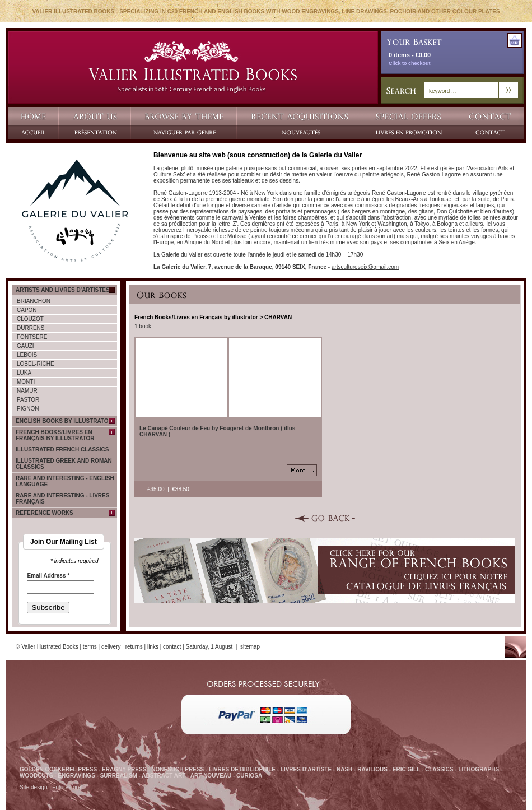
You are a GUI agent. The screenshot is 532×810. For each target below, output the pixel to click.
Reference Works (45, 513)
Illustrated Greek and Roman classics (64, 464)
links (153, 647)
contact (172, 647)
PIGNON (28, 409)
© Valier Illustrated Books (47, 647)
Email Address (48, 576)
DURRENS (31, 328)
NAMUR (27, 391)
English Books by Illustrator (64, 421)
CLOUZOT (30, 319)
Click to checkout (410, 63)
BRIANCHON (34, 301)
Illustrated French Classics (62, 450)
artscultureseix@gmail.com (365, 267)
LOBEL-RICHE (36, 364)
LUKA (24, 373)
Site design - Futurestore (50, 787)
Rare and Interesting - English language (65, 481)
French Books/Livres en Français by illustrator (55, 435)
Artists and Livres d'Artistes (63, 290)
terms (90, 647)
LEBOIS (27, 355)
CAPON (27, 310)
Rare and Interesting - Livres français (62, 499)
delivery (111, 647)
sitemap (250, 647)
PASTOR (28, 400)
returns (134, 647)
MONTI (26, 382)
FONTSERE (32, 337)
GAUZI (25, 346)
